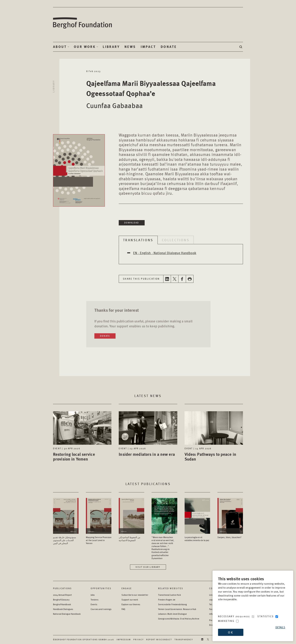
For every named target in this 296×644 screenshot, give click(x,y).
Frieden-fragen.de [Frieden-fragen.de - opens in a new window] (167, 600)
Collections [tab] (176, 240)
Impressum (124, 639)
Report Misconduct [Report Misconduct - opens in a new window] (159, 639)
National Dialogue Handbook (67, 614)
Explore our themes (131, 604)
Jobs (93, 595)
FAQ (123, 609)
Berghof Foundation (83, 23)
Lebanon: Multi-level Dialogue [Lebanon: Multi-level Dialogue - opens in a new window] (172, 614)
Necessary (234, 616)
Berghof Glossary (61, 600)
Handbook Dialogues (63, 609)
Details (280, 627)
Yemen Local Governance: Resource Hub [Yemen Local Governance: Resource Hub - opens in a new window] (177, 609)
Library (111, 47)
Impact (148, 47)
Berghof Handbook (62, 604)
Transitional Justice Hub (169, 595)
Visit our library (148, 567)
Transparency (184, 639)
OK (231, 632)
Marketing (226, 621)
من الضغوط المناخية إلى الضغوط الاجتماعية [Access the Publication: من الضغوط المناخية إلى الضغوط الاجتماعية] (129, 539)
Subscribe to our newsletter (135, 595)
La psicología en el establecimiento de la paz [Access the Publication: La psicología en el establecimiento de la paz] (197, 539)
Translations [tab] (138, 240)
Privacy (139, 639)
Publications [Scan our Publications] (62, 588)
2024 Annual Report (62, 595)
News (130, 47)
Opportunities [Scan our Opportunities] (101, 588)
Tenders (94, 600)
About (60, 47)
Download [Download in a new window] (132, 223)
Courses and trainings (101, 609)
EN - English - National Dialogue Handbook (165, 253)
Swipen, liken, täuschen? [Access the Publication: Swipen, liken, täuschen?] (230, 537)
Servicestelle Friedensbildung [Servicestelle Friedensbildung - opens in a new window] (172, 604)
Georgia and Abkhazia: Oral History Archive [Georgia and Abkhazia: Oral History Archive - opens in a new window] (179, 619)
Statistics (266, 616)
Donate (169, 47)
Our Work (85, 47)
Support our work (130, 600)
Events (94, 604)
